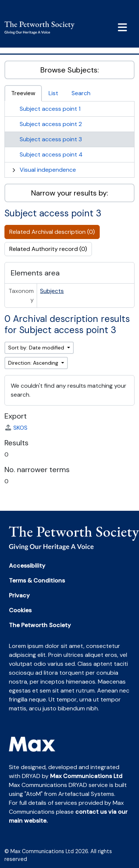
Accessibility (27, 566)
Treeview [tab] (23, 93)
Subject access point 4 (51, 154)
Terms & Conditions (37, 580)
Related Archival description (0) (52, 232)
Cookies (20, 610)
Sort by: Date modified (37, 348)
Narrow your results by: (70, 193)
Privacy (19, 595)
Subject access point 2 (51, 124)
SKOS (16, 428)
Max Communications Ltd (86, 776)
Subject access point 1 (50, 109)
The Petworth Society (40, 625)
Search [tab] (81, 93)
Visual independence (48, 170)
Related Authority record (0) (48, 249)
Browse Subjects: (70, 70)
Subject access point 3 (51, 139)
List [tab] (53, 93)
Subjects (52, 291)
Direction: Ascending (34, 363)
